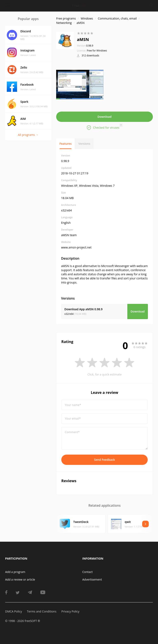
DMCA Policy (14, 611)
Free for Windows (97, 51)
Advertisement (92, 579)
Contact (87, 572)
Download (105, 117)
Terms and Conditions (42, 611)
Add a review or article (20, 579)
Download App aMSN (83, 309)
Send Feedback (104, 460)
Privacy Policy (70, 611)
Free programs (66, 18)
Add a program (15, 572)
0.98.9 (85, 46)
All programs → (28, 135)
